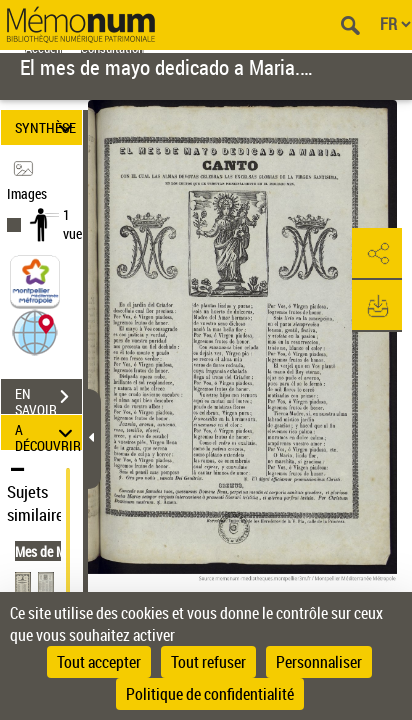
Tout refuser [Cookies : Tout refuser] (208, 662)
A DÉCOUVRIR (48, 432)
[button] (35, 331)
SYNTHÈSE (47, 127)
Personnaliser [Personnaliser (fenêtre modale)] (319, 662)
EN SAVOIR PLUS (48, 399)
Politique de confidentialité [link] (210, 694)
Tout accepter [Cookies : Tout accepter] (99, 662)
